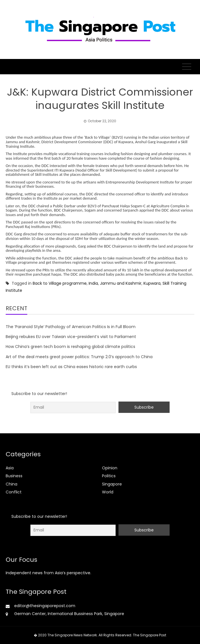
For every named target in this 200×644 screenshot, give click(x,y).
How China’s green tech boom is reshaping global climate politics (70, 347)
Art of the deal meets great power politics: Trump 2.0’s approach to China (79, 357)
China (12, 484)
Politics (109, 476)
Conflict (14, 492)
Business (14, 476)
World (108, 492)
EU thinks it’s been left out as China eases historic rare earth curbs (71, 367)
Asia (10, 468)
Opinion (110, 468)
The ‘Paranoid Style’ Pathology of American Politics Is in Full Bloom (71, 327)
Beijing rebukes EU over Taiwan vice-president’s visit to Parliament (71, 337)
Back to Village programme (60, 283)
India (93, 283)
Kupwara (152, 283)
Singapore (112, 484)
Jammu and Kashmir (121, 283)
